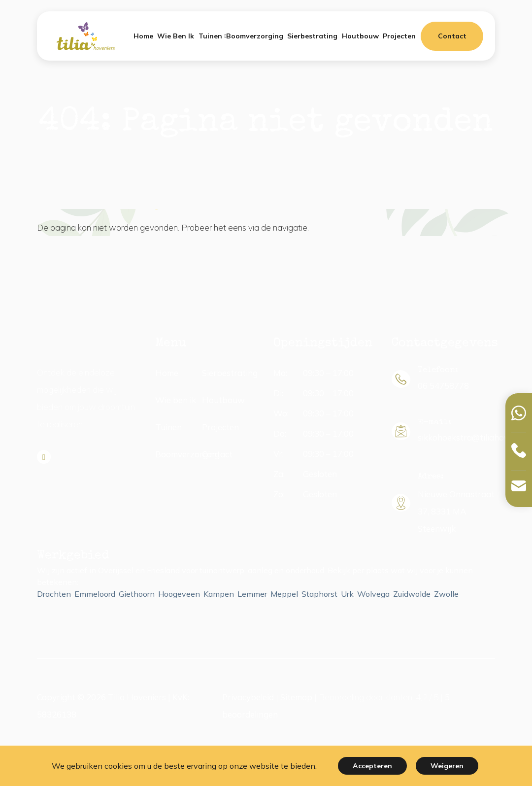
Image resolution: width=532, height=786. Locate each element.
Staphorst (319, 594)
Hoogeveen (179, 594)
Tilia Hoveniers (137, 697)
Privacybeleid (248, 697)
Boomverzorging (187, 454)
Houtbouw (223, 400)
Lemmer (252, 594)
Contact (452, 36)
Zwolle (446, 594)
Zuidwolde (412, 594)
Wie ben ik (176, 400)
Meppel (284, 594)
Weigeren (447, 766)
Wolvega (373, 594)
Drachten (54, 594)
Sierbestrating (230, 373)
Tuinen (168, 427)
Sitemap (296, 697)
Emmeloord (95, 594)
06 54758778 (443, 386)
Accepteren (372, 766)
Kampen (219, 594)
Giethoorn (137, 594)
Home (167, 373)
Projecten (220, 427)
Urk (347, 594)
